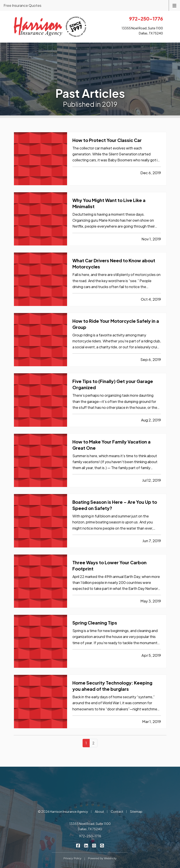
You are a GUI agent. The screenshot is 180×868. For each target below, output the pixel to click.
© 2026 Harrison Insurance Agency (63, 811)
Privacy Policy (73, 858)
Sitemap (136, 811)
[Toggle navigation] (174, 5)
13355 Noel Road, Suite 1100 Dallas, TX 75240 (90, 826)
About (99, 811)
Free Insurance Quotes (22, 5)
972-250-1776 (90, 836)
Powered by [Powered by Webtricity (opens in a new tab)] (102, 858)
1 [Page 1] (86, 743)
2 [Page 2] (93, 743)
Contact (117, 811)
